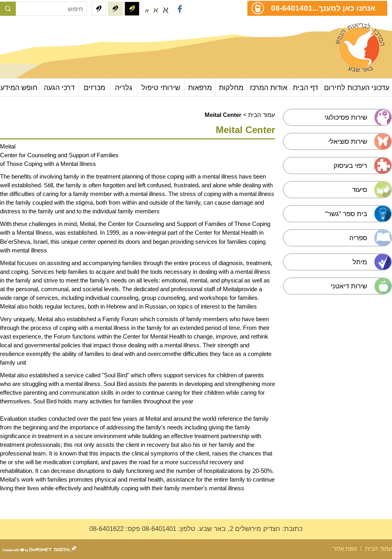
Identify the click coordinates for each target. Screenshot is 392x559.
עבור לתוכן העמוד (40, 31)
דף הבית (305, 88)
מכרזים (94, 88)
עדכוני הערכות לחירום (357, 88)
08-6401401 (292, 8)
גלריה (124, 88)
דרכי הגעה (59, 88)
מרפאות (200, 88)
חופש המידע (19, 88)
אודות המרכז (269, 88)
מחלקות (231, 88)
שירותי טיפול (161, 88)
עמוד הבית (262, 115)
